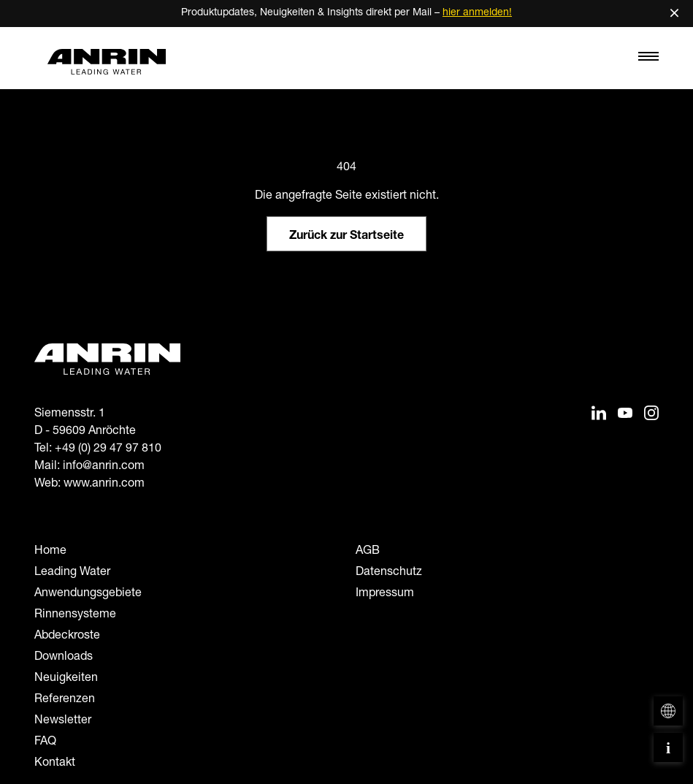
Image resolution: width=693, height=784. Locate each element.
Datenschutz (389, 573)
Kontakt (55, 764)
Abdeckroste (67, 636)
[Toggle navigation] (648, 60)
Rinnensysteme (75, 615)
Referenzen (65, 700)
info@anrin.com (104, 467)
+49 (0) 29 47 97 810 (108, 449)
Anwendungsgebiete (88, 594)
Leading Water (72, 573)
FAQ (45, 742)
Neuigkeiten (66, 679)
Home (50, 552)
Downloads (64, 658)
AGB (368, 552)
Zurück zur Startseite (346, 237)
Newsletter (63, 721)
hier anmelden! (477, 13)
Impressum (385, 594)
